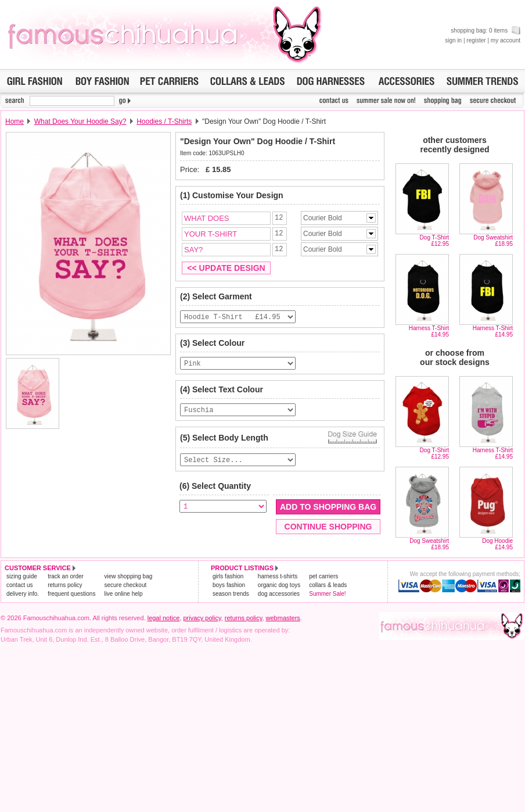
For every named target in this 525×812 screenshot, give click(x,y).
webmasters (283, 618)
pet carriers (323, 576)
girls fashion (228, 576)
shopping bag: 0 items (486, 31)
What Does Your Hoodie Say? (80, 121)
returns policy (65, 585)
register (476, 40)
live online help (123, 594)
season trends (231, 594)
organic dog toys (279, 585)
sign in (453, 40)
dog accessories (279, 594)
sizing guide (22, 576)
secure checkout (125, 585)
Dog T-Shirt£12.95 (434, 241)
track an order (66, 576)
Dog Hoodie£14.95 (497, 544)
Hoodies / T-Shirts (164, 121)
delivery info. (23, 594)
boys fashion (229, 585)
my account (506, 40)
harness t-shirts (278, 576)
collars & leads (328, 585)
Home (15, 121)
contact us (20, 585)
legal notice (164, 618)
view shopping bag (128, 576)
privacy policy (202, 618)
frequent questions (71, 594)
